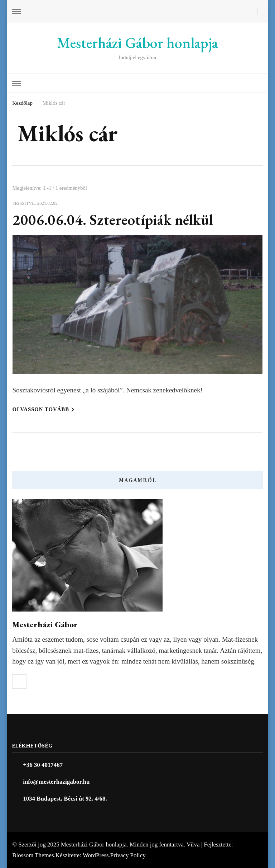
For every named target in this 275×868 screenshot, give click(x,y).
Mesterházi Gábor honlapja (137, 43)
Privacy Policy (128, 855)
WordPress (96, 855)
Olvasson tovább (44, 409)
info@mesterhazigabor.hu (56, 782)
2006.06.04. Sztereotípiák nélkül (113, 220)
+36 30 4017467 (43, 765)
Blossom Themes (33, 855)
